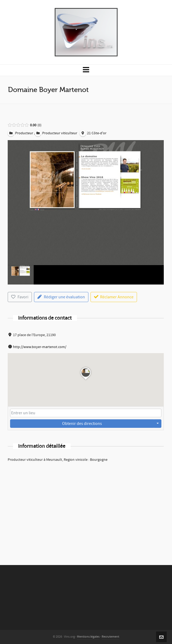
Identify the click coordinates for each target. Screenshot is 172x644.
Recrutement (110, 637)
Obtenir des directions (82, 424)
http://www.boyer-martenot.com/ (40, 347)
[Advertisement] (86, 507)
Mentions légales (88, 637)
